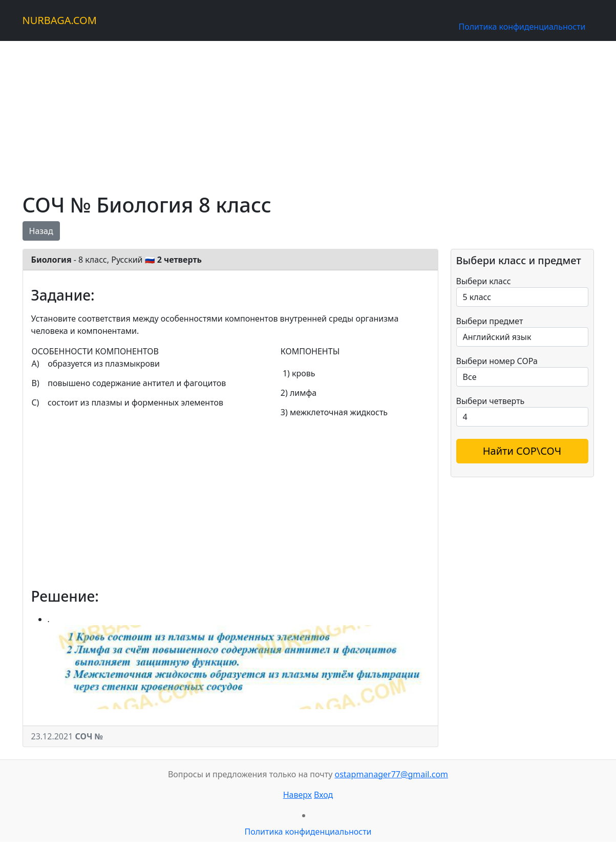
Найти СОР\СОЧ (522, 451)
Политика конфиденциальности (522, 27)
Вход (323, 795)
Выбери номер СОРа (497, 361)
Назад (41, 231)
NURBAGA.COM (60, 20)
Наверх (298, 795)
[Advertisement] (308, 113)
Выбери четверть (491, 401)
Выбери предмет (490, 321)
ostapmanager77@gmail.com (391, 774)
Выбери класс (484, 281)
